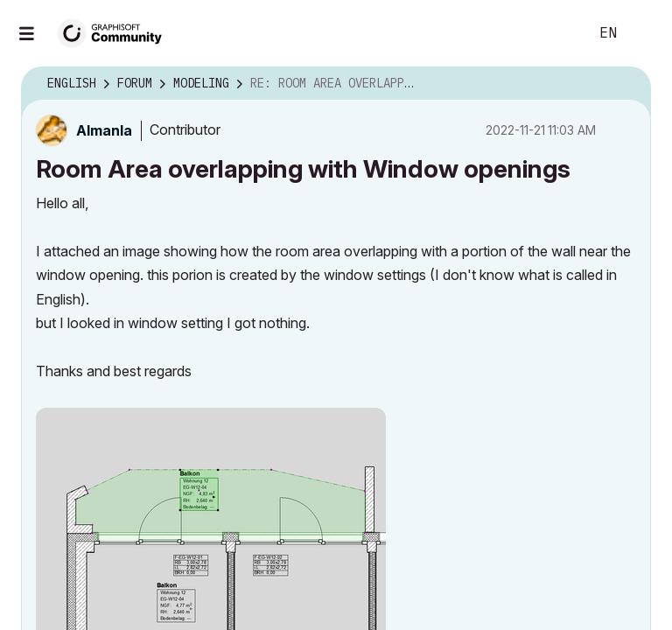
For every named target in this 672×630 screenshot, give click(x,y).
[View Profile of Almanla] (104, 130)
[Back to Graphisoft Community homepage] (115, 32)
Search (556, 33)
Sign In (644, 33)
